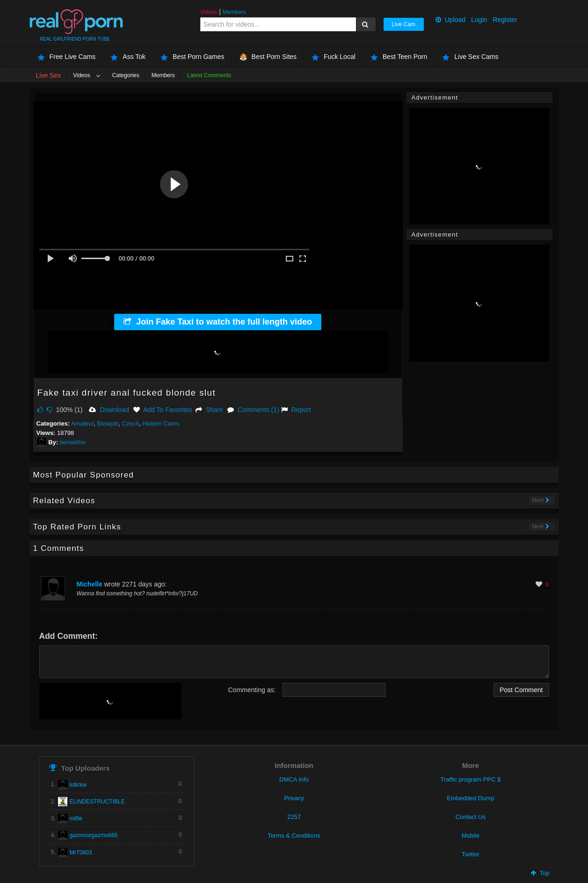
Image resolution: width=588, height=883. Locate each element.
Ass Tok (128, 57)
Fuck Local (334, 57)
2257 (294, 817)
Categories (126, 75)
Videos (209, 12)
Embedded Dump (470, 798)
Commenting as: (252, 690)
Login (479, 20)
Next (541, 500)
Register (505, 20)
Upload (450, 20)
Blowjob (108, 423)
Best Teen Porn (399, 57)
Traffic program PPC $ (471, 779)
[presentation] (110, 701)
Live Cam (403, 24)
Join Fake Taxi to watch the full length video (218, 322)
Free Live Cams (67, 57)
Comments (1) (253, 410)
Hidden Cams (161, 423)
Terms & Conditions (294, 836)
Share (209, 410)
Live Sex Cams (470, 57)
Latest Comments (209, 75)
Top (540, 873)
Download (109, 410)
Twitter (471, 854)
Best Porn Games (192, 57)
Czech (130, 423)
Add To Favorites (163, 410)
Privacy (294, 798)
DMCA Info (294, 779)
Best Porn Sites (268, 57)
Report (296, 410)
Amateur (82, 423)
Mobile (471, 836)
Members (234, 12)
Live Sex (49, 75)
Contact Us (471, 817)
